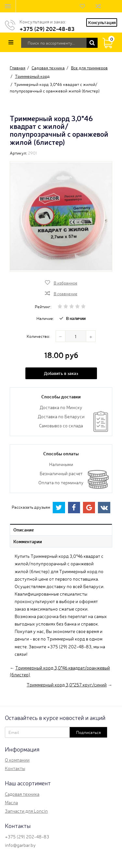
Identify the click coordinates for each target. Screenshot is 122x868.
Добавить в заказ (61, 373)
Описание (24, 530)
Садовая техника (22, 794)
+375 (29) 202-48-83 (47, 28)
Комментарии (28, 541)
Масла (11, 802)
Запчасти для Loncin (26, 811)
